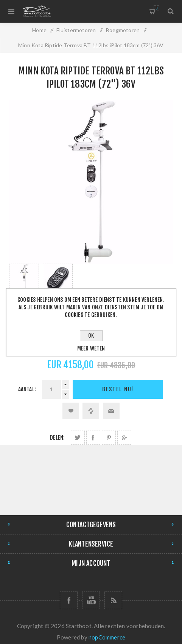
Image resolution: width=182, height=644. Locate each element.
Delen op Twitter (78, 438)
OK (91, 336)
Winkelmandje (156, 8)
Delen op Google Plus (124, 438)
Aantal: (27, 389)
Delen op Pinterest (109, 438)
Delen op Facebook (93, 438)
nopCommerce (107, 637)
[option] (24, 284)
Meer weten (91, 348)
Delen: (57, 438)
